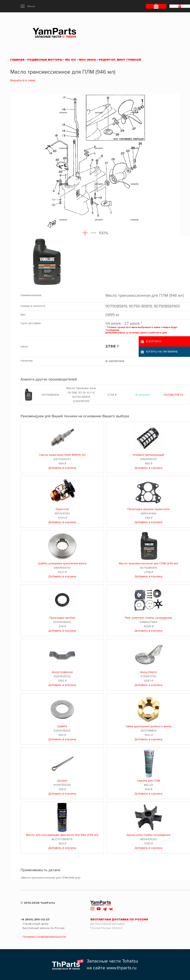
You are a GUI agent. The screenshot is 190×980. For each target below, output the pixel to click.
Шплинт (62, 781)
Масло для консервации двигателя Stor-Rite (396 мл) (62, 835)
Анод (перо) (149, 672)
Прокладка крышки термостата (148, 509)
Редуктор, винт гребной (120, 60)
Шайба (62, 726)
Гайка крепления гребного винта (148, 726)
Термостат (62, 509)
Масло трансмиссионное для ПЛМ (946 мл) (149, 563)
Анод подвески (62, 672)
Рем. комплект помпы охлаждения (148, 618)
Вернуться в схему (23, 80)
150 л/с (70, 60)
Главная (17, 60)
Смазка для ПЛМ (148, 781)
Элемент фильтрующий (148, 455)
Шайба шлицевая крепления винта (62, 563)
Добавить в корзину (62, 468)
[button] (28, 6)
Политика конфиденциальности (44, 937)
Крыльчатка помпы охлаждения (149, 835)
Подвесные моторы (45, 60)
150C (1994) (87, 60)
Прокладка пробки (62, 618)
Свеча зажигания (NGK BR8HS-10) (62, 455)
